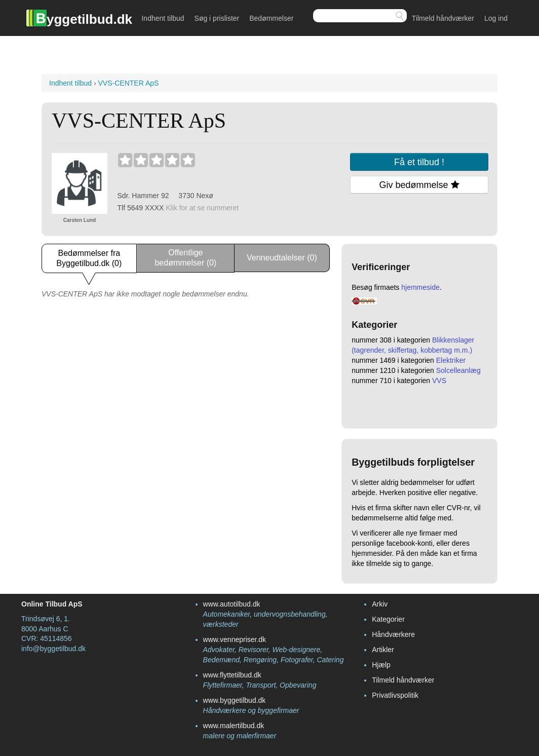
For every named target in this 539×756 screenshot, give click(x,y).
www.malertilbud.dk (234, 726)
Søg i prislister (217, 18)
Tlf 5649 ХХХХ (178, 208)
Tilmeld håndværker (443, 18)
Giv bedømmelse (419, 185)
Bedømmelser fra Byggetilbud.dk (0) (89, 258)
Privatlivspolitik (395, 695)
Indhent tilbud (163, 18)
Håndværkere (393, 634)
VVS (439, 381)
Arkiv (380, 604)
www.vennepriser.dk (235, 639)
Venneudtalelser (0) (282, 258)
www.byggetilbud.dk (235, 700)
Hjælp (381, 665)
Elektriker (451, 360)
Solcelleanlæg (458, 370)
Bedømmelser (271, 18)
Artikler (383, 650)
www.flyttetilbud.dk (232, 675)
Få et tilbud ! (419, 162)
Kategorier (388, 619)
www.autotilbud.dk (232, 604)
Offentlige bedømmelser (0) (185, 258)
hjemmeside (420, 287)
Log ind (496, 18)
